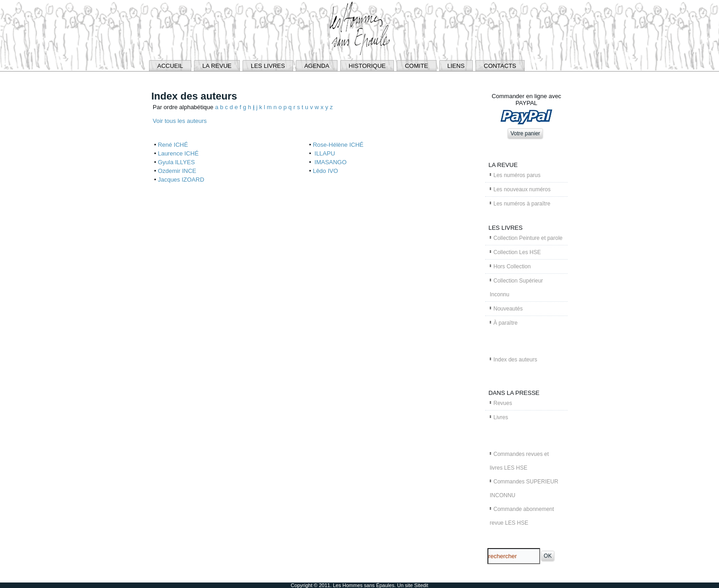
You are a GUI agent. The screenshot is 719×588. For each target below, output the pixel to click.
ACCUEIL (170, 66)
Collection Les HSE (517, 252)
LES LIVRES (268, 66)
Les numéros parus (517, 175)
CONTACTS (500, 66)
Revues (503, 403)
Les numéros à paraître (522, 204)
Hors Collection (512, 266)
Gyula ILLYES (176, 162)
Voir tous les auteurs (180, 121)
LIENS (456, 66)
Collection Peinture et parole (528, 238)
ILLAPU (324, 153)
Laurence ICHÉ (178, 153)
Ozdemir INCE (177, 171)
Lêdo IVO (325, 171)
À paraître (506, 323)
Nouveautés (508, 309)
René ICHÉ (173, 145)
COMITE (417, 66)
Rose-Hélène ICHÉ (338, 145)
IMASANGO (330, 162)
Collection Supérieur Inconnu (516, 288)
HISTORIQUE (367, 66)
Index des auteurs (515, 360)
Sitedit (421, 585)
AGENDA (317, 66)
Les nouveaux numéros (522, 189)
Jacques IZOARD (181, 180)
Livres (501, 417)
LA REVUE (217, 66)
